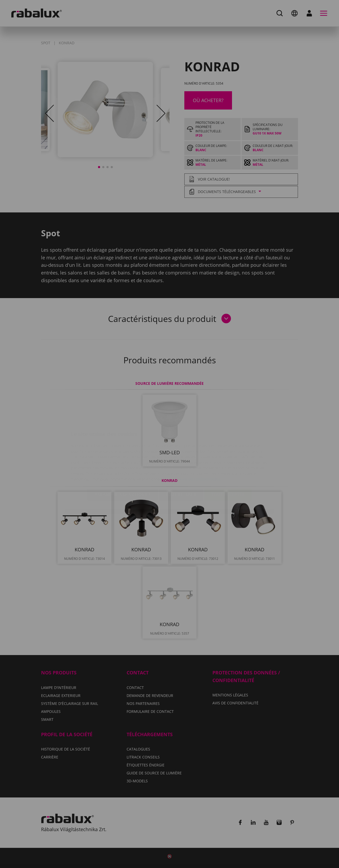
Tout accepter (228, 463)
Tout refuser (181, 463)
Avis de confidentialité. (201, 448)
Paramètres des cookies (122, 463)
